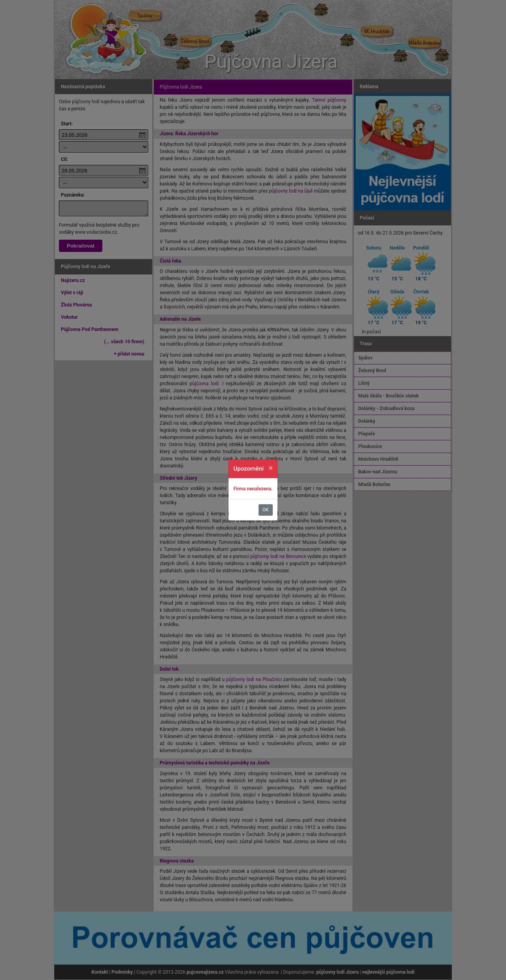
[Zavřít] (271, 468)
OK (266, 510)
